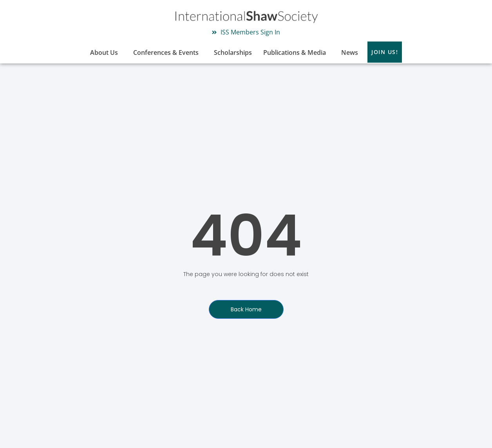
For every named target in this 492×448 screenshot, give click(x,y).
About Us (106, 52)
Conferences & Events (168, 52)
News (350, 52)
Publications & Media (297, 52)
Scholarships (233, 52)
